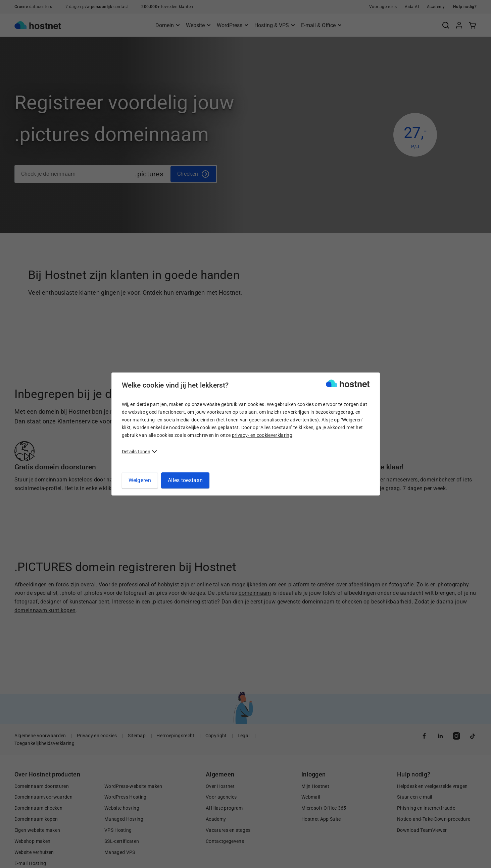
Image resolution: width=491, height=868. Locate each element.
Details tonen (136, 452)
